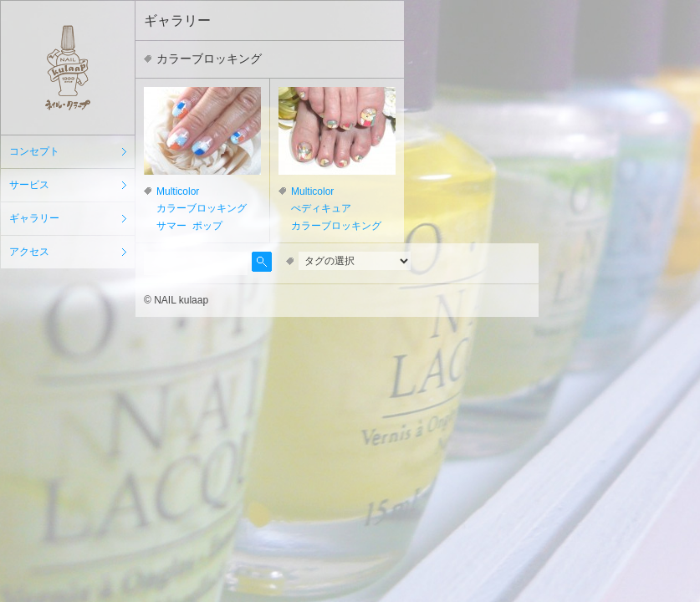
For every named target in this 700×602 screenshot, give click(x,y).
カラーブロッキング (202, 208)
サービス (29, 185)
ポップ (207, 226)
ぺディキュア (321, 208)
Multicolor (178, 191)
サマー (171, 226)
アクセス (29, 252)
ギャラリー (34, 218)
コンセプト (34, 151)
